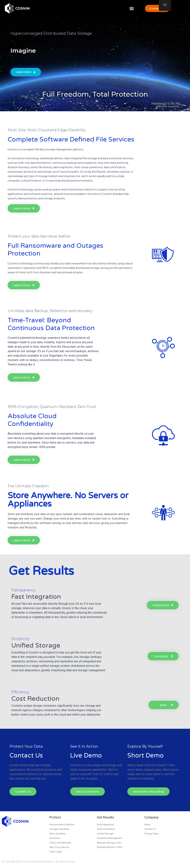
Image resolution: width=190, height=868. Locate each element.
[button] (132, 8)
